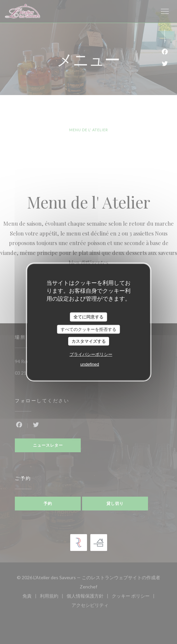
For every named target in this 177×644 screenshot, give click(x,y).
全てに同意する (88, 317)
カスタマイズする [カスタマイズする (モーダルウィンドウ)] (89, 341)
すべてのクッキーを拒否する (88, 329)
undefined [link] (89, 364)
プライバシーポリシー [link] (91, 354)
